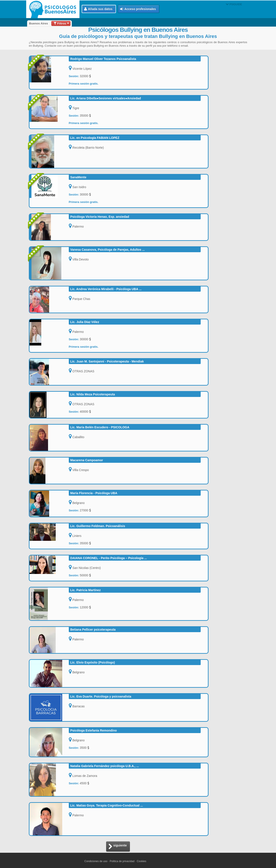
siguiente (117, 847)
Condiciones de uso (96, 861)
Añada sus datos (98, 9)
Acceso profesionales (138, 9)
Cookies (141, 861)
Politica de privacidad (122, 861)
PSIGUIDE (234, 4)
